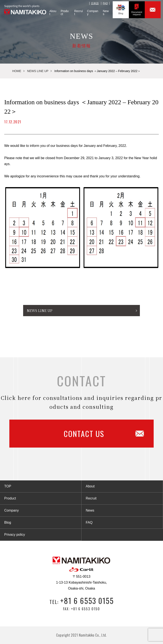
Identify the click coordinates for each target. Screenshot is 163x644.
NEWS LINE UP (38, 71)
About (49, 11)
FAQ (105, 2)
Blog (121, 8)
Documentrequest (138, 8)
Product (62, 11)
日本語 (95, 2)
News (105, 11)
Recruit (76, 11)
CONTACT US (94, 433)
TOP (8, 486)
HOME (17, 71)
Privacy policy (15, 535)
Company (91, 11)
